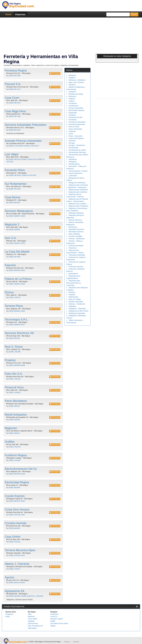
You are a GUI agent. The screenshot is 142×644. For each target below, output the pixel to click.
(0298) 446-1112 (15, 89)
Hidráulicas (73, 159)
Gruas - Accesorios (75, 136)
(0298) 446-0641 (15, 257)
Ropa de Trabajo (75, 299)
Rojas (8, 616)
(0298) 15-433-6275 (31, 146)
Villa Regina (32, 628)
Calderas (72, 99)
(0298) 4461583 (14, 202)
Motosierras (73, 227)
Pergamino (9, 614)
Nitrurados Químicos (76, 232)
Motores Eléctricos (75, 220)
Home (8, 14)
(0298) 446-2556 (15, 76)
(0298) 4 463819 (14, 392)
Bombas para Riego (76, 94)
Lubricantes (73, 176)
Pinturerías (73, 248)
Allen (30, 614)
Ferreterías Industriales (77, 122)
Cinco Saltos (33, 619)
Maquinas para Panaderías (78, 206)
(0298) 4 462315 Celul (17, 555)
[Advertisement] (71, 36)
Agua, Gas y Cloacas (76, 82)
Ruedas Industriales (76, 302)
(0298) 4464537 (14, 406)
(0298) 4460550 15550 (17, 284)
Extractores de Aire (75, 117)
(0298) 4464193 (14, 338)
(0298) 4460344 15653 (17, 270)
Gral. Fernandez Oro (35, 626)
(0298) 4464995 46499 (17, 365)
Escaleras (72, 115)
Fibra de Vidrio (74, 127)
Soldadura (72, 306)
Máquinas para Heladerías (78, 190)
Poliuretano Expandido (77, 255)
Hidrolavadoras (74, 164)
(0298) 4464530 (14, 528)
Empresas (20, 14)
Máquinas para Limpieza (77, 204)
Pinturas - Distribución (77, 239)
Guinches (72, 141)
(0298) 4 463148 (14, 379)
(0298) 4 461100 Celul (17, 515)
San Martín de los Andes (59, 623)
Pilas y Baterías (74, 234)
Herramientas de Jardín (77, 150)
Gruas (71, 134)
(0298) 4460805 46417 (17, 325)
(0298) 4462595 (14, 420)
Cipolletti (31, 621)
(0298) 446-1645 (15, 189)
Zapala (53, 626)
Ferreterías (73, 120)
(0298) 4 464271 (14, 569)
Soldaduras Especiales (77, 313)
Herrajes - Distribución (77, 145)
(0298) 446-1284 (15, 116)
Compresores (73, 106)
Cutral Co (54, 616)
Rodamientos (73, 297)
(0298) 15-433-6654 (16, 146)
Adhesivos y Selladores (77, 80)
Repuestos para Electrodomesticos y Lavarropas (74, 283)
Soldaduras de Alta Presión (78, 311)
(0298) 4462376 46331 (17, 583)
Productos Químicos (76, 267)
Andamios (72, 92)
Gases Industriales (75, 129)
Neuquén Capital (56, 619)
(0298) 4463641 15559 (17, 243)
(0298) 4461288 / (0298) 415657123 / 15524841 (26, 596)
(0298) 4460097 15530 (17, 216)
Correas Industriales (76, 108)
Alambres (72, 85)
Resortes (72, 292)
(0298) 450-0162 (15, 130)
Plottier (53, 621)
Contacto (76, 642)
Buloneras (72, 96)
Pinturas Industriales (76, 246)
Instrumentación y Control (78, 171)
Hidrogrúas (73, 162)
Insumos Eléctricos (75, 173)
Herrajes (72, 143)
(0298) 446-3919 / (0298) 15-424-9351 (22, 175)
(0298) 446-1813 (15, 103)
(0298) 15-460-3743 (29, 159)
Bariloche (31, 616)
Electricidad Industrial (76, 110)
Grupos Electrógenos (76, 138)
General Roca (33, 623)
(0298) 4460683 (14, 230)
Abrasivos (72, 75)
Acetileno (72, 78)
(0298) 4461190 (14, 159)
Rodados (72, 295)
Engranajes (73, 113)
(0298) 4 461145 (14, 447)
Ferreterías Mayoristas (77, 124)
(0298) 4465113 (14, 433)
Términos (67, 642)
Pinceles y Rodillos (75, 236)
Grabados (72, 131)
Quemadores (73, 274)
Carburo (72, 101)
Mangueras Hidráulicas (77, 183)
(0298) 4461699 (14, 487)
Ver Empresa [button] (55, 73)
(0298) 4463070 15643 (17, 501)
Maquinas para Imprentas (78, 192)
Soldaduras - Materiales (77, 309)
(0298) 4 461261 (14, 542)
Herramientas (73, 148)
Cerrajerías (73, 103)
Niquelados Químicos (76, 229)
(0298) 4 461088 (14, 352)
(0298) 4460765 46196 (17, 474)
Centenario (54, 614)
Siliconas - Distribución (77, 304)
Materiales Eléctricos (76, 213)
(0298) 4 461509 (14, 460)
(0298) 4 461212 (14, 297)
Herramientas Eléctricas (77, 152)
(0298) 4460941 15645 (17, 311)
